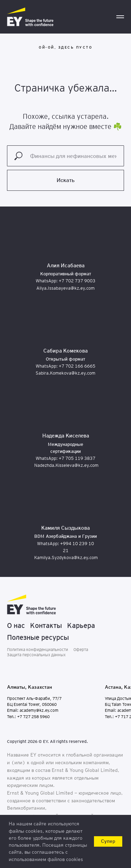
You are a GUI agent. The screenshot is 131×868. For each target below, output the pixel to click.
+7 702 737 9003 (77, 281)
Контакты (46, 625)
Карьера (81, 625)
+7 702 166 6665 (77, 366)
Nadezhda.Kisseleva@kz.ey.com (66, 465)
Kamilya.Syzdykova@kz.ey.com (66, 558)
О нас (16, 625)
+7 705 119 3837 (77, 458)
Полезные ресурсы (38, 637)
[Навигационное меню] (120, 17)
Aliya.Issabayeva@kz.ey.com (65, 288)
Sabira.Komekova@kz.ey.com (65, 373)
